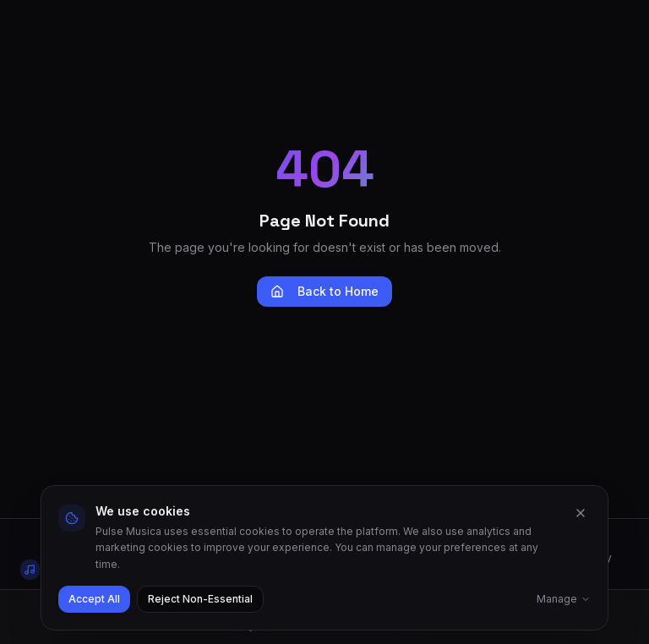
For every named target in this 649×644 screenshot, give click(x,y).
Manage (564, 599)
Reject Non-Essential (200, 599)
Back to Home (324, 291)
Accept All (94, 599)
